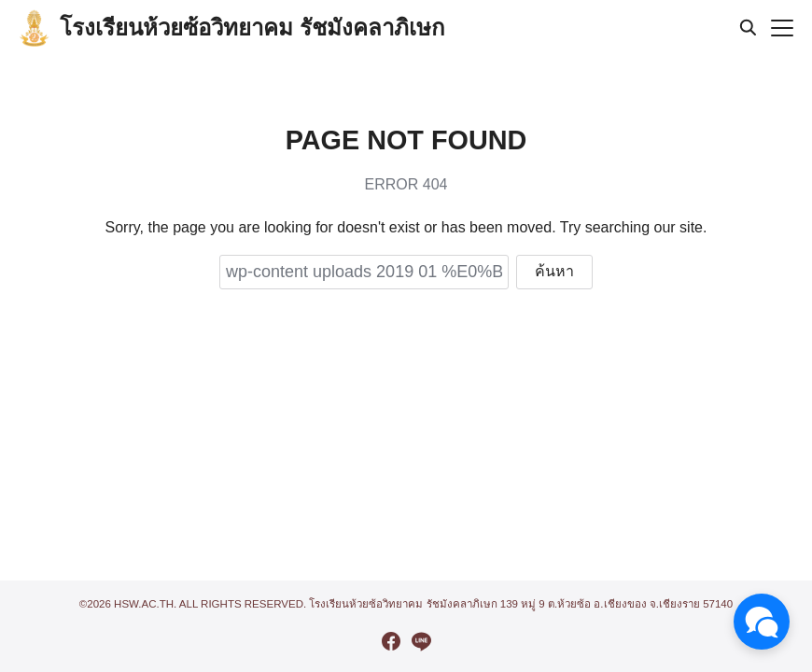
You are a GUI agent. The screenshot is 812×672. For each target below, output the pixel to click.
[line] (421, 641)
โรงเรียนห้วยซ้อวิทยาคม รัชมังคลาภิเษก (252, 28)
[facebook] (391, 641)
